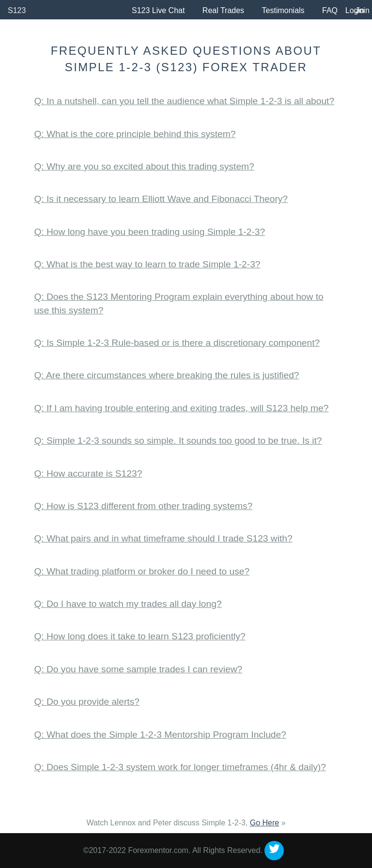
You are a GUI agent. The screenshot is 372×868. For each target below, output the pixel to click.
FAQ (330, 10)
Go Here (264, 823)
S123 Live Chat (158, 10)
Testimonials (283, 10)
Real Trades (223, 10)
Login (355, 10)
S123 (17, 10)
